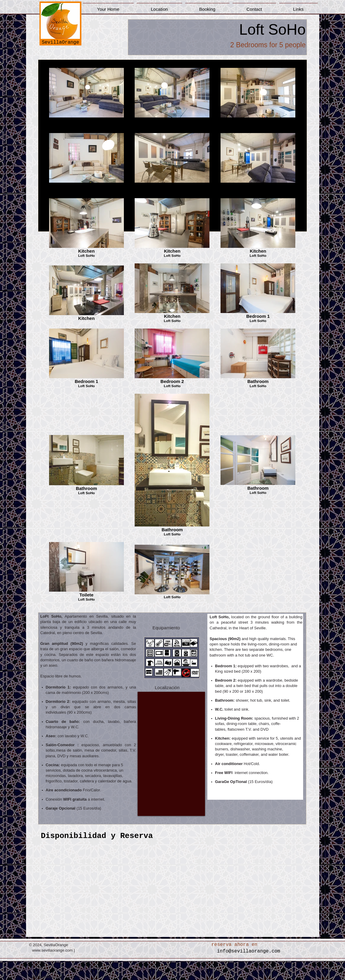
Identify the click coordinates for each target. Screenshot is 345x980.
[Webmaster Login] (47, 977)
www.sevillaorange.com (52, 950)
